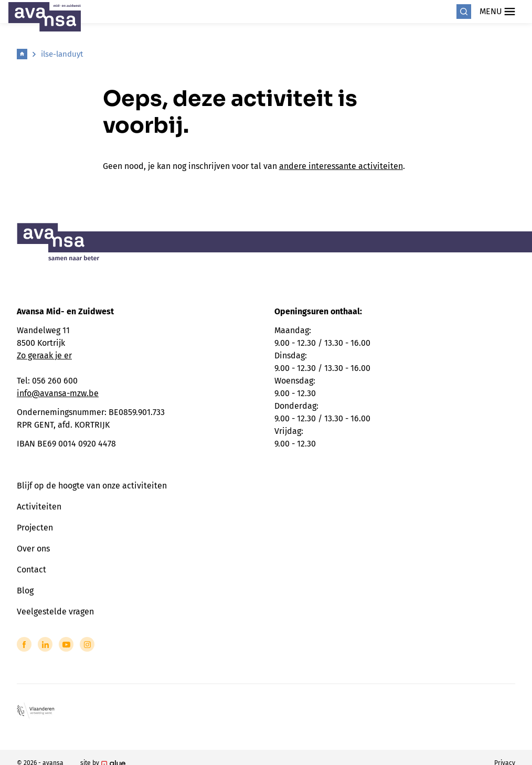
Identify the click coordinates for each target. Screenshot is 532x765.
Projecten (35, 528)
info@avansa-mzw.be (58, 393)
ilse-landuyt (62, 54)
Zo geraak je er (44, 355)
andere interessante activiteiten (341, 166)
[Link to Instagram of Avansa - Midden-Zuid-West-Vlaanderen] (87, 644)
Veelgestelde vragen (55, 612)
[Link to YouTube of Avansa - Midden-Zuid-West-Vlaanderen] (66, 644)
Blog (25, 591)
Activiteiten (39, 507)
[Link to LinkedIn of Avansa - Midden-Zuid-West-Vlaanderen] (45, 644)
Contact (31, 570)
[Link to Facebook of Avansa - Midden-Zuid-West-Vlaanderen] (24, 644)
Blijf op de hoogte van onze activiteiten (92, 486)
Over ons (33, 549)
